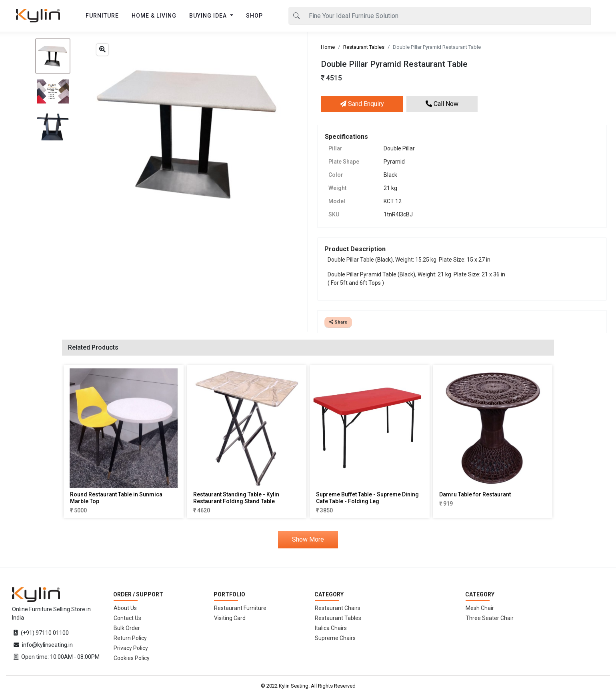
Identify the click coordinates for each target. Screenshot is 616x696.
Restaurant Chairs (338, 608)
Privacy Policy (131, 648)
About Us (125, 608)
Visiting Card (230, 618)
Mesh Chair (480, 608)
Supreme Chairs (335, 638)
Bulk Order (127, 628)
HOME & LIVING (154, 16)
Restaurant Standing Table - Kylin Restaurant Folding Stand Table (236, 498)
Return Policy (130, 638)
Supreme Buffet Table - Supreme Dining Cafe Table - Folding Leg (367, 498)
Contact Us (127, 618)
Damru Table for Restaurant (475, 494)
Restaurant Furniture (240, 608)
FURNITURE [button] (102, 16)
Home (328, 47)
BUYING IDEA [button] (209, 16)
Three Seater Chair (490, 618)
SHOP (254, 16)
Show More (308, 539)
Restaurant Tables (364, 47)
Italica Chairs (331, 628)
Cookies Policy (132, 658)
